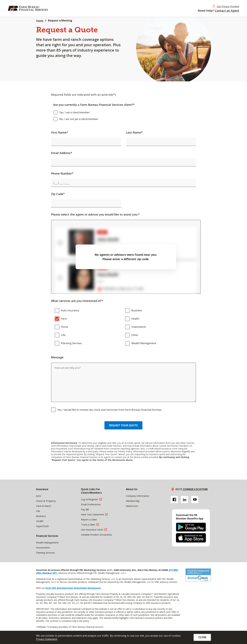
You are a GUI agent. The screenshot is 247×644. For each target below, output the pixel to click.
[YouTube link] (195, 500)
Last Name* (134, 132)
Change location (195, 489)
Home (40, 21)
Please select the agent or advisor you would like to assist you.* (95, 214)
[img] (28, 8)
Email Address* (62, 153)
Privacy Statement (47, 639)
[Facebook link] (174, 500)
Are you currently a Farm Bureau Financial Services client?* (94, 105)
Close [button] (202, 637)
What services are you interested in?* (77, 301)
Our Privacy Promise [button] (228, 6)
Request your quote (123, 425)
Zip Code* (58, 194)
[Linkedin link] (185, 500)
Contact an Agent (227, 11)
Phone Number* (62, 173)
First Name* (60, 132)
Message (57, 357)
